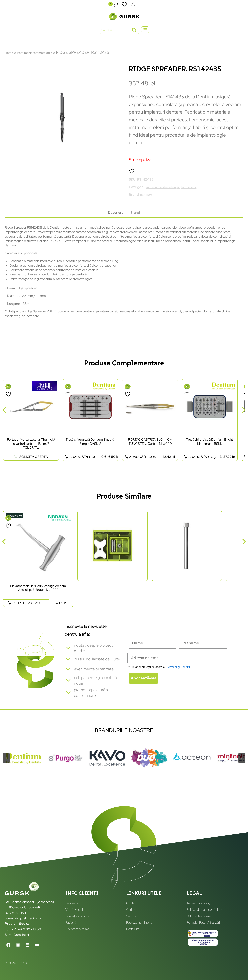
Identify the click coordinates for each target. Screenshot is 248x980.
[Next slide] (242, 767)
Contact (132, 903)
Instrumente (203, 190)
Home (10, 55)
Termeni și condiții (199, 903)
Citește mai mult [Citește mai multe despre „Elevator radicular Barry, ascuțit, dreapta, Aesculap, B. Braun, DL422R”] (28, 609)
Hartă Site (133, 929)
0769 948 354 (15, 913)
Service (131, 916)
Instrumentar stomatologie (43, 55)
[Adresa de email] (178, 664)
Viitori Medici (74, 910)
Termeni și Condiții (178, 673)
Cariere (131, 910)
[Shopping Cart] (115, 6)
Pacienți (71, 922)
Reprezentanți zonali (140, 922)
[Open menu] (145, 33)
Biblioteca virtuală (77, 929)
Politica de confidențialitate (205, 910)
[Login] (133, 6)
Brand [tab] (137, 217)
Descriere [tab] (115, 217)
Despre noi (73, 903)
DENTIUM (148, 197)
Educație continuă (77, 916)
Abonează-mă (143, 684)
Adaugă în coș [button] (83, 463)
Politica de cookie (199, 916)
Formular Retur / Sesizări (203, 922)
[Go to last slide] (6, 767)
